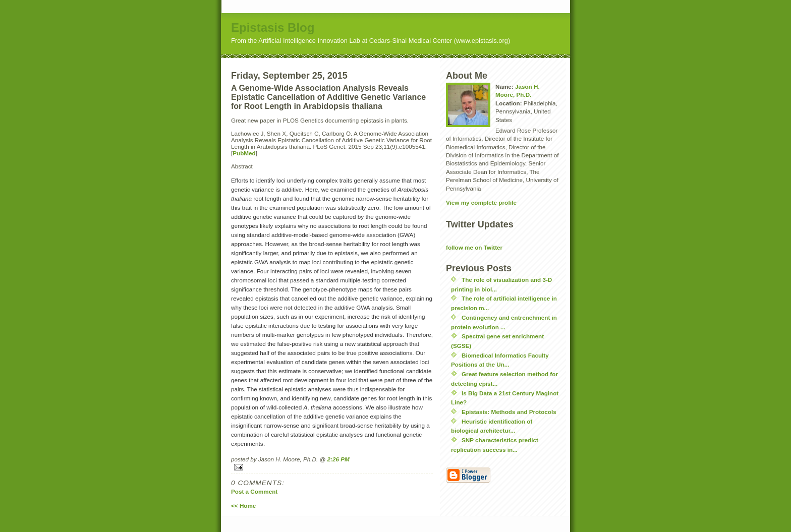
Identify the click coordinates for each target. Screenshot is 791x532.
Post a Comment (254, 491)
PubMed (244, 153)
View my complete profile (481, 202)
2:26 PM (338, 459)
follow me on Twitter (474, 247)
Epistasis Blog (273, 27)
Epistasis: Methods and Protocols (509, 412)
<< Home (243, 506)
